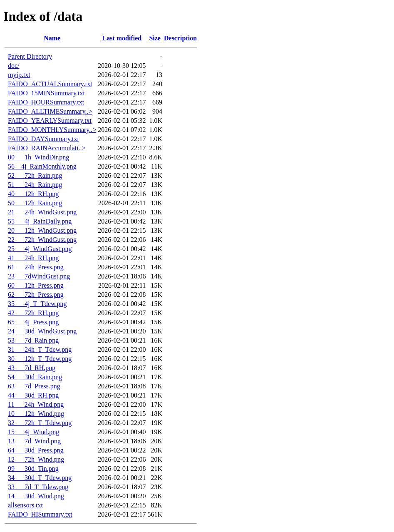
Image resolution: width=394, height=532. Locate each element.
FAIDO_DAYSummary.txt (43, 139)
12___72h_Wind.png (36, 459)
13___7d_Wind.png (34, 441)
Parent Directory (30, 56)
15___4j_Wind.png (33, 432)
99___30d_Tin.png (33, 469)
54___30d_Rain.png (35, 377)
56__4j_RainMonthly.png (42, 166)
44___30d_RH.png (33, 395)
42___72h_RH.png (33, 313)
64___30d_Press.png (36, 450)
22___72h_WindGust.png (42, 240)
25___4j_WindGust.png (40, 249)
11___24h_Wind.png (36, 404)
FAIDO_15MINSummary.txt (46, 93)
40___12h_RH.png (33, 194)
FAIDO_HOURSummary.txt (46, 102)
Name (52, 38)
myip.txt (19, 75)
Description (180, 38)
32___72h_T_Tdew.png (40, 423)
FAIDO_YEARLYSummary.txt (50, 121)
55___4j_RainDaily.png (40, 221)
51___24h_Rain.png (35, 185)
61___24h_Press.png (36, 267)
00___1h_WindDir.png (38, 157)
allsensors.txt (25, 505)
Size (155, 38)
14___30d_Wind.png (36, 496)
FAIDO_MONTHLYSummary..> (52, 130)
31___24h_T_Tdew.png (40, 349)
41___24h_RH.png (33, 258)
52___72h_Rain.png (35, 175)
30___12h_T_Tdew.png (40, 359)
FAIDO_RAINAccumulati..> (47, 148)
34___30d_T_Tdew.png (40, 478)
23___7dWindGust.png (39, 276)
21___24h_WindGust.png (42, 212)
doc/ (14, 66)
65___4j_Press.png (33, 322)
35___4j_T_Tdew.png (37, 304)
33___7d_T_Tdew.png (38, 487)
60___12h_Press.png (36, 285)
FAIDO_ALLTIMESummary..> (50, 111)
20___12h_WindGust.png (42, 230)
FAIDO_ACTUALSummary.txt (50, 84)
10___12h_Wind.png (36, 414)
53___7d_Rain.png (33, 340)
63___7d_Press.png (34, 386)
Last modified (122, 38)
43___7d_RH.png (32, 368)
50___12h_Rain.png (35, 203)
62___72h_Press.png (36, 295)
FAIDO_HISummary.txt (40, 514)
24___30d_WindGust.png (42, 331)
